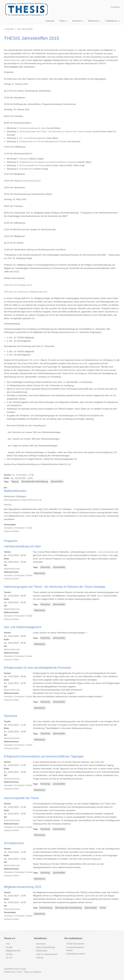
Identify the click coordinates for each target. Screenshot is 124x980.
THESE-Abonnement (75, 944)
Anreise (8, 505)
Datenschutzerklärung (46, 947)
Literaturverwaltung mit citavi (32, 128)
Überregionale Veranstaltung (35, 481)
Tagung (15, 481)
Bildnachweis (42, 951)
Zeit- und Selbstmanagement (33, 138)
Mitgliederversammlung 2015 (27, 181)
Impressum (41, 944)
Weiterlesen (40, 573)
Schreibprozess (26, 169)
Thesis (103, 908)
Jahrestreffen (57, 481)
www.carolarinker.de (108, 552)
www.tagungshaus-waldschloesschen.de (23, 500)
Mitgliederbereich (13, 951)
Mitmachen (94, 21)
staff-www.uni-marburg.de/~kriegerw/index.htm (26, 292)
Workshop (45, 567)
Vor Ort (9, 958)
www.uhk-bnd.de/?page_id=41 (18, 285)
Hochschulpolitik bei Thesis (32, 165)
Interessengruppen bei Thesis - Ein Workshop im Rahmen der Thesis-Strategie (56, 131)
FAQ (8, 944)
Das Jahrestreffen (25, 29)
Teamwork (24, 159)
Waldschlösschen (12, 60)
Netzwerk (78, 21)
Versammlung (46, 908)
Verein (63, 21)
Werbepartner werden (76, 954)
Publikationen (113, 21)
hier (69, 464)
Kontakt (9, 947)
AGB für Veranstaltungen (47, 954)
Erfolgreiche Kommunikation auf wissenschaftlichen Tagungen (48, 162)
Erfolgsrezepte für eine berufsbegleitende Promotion (43, 141)
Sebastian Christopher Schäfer (18, 528)
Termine (9, 954)
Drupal (23, 969)
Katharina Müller (12, 531)
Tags (6, 481)
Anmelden (115, 7)
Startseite (50, 21)
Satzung (40, 958)
